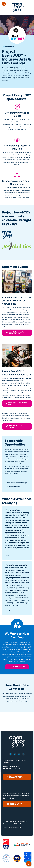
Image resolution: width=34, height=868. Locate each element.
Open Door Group (18, 7)
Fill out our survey (18, 667)
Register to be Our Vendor (16, 426)
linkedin (23, 754)
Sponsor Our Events (13, 487)
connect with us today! (20, 701)
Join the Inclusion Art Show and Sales (17, 333)
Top (29, 864)
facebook (11, 754)
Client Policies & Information (12, 769)
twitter (15, 754)
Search (4, 4)
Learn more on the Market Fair (17, 404)
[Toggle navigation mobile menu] (31, 3)
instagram (19, 754)
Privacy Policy (15, 766)
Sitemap (6, 766)
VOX (19, 828)
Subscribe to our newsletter (16, 804)
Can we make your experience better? (16, 777)
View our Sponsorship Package (17, 483)
